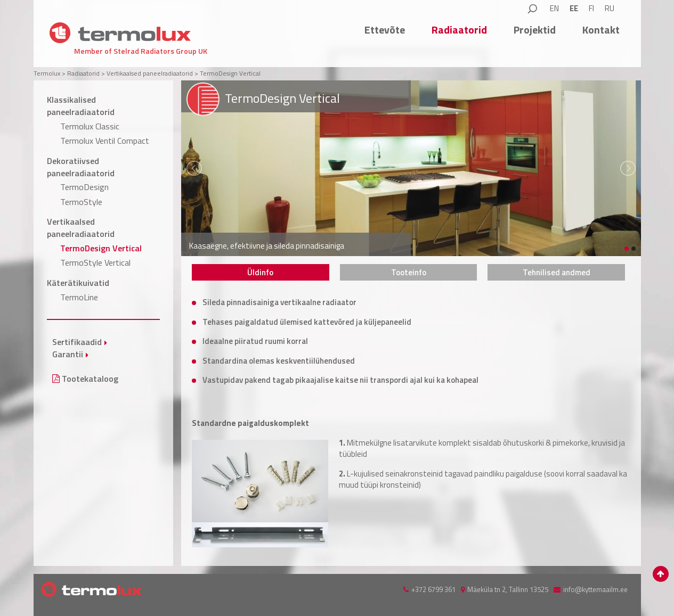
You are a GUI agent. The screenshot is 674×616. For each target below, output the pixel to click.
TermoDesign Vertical (101, 248)
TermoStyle (81, 202)
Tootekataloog (85, 379)
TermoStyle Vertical (95, 262)
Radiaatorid (459, 30)
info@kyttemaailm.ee (595, 589)
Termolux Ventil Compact (105, 141)
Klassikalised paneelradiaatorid (81, 106)
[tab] (261, 272)
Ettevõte (385, 30)
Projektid (535, 30)
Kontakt (601, 30)
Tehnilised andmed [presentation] (557, 272)
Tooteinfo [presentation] (409, 272)
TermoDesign (84, 187)
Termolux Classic (90, 126)
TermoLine (79, 297)
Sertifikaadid (77, 342)
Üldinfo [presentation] (260, 272)
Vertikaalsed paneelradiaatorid (81, 228)
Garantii (68, 354)
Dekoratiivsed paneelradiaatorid (81, 167)
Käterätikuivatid (78, 283)
